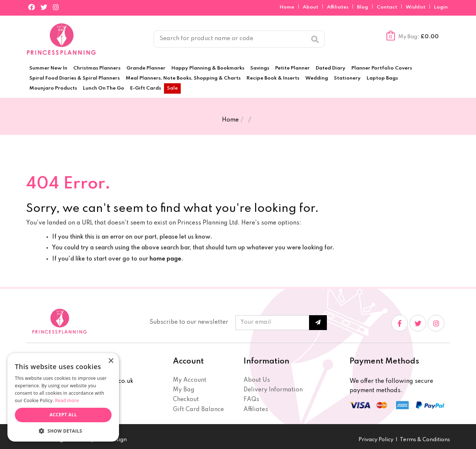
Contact (387, 7)
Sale (172, 88)
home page (165, 259)
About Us (257, 380)
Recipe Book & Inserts (273, 78)
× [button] (111, 361)
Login (441, 7)
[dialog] (63, 397)
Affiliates (338, 7)
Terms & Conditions (425, 440)
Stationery (347, 78)
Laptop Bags (382, 78)
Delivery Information (273, 390)
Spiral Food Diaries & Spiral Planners (75, 78)
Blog (363, 7)
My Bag (184, 390)
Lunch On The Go (104, 88)
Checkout (186, 400)
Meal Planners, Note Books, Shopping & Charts (183, 78)
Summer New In (48, 68)
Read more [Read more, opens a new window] (67, 400)
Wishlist (416, 7)
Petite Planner (292, 68)
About (311, 7)
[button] (63, 431)
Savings (260, 68)
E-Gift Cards (146, 88)
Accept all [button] (63, 415)
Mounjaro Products (53, 88)
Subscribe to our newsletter (189, 322)
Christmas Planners (97, 68)
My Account (190, 380)
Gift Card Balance (198, 410)
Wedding (317, 78)
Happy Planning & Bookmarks (208, 68)
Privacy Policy (376, 440)
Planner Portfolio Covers (382, 68)
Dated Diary (331, 68)
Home (287, 7)
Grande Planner (146, 68)
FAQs (251, 400)
